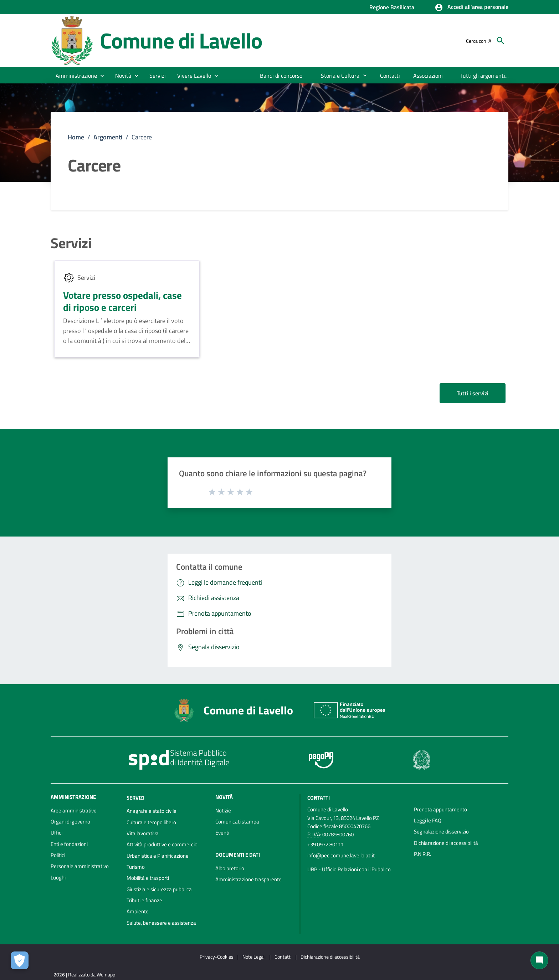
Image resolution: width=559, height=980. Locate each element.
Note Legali (254, 957)
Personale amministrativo (80, 866)
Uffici (57, 833)
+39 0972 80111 (325, 844)
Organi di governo (70, 822)
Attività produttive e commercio (162, 844)
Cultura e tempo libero (151, 822)
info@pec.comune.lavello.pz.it (341, 855)
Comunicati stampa (237, 822)
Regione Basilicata (392, 7)
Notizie (223, 810)
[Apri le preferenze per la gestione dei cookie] (20, 960)
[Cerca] (501, 41)
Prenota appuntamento (440, 809)
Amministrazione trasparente (248, 879)
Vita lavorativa (143, 833)
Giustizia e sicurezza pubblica (159, 889)
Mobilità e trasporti (148, 878)
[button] (471, 7)
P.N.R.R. (422, 854)
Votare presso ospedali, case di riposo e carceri (122, 301)
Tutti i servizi (473, 393)
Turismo (136, 867)
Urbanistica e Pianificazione (158, 856)
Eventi (222, 833)
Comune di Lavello (181, 40)
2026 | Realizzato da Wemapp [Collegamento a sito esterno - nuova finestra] (84, 974)
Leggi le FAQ (428, 820)
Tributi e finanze (144, 900)
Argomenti (108, 137)
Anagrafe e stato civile (152, 811)
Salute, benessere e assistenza (161, 923)
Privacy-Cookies (217, 957)
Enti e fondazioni (69, 844)
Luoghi (58, 878)
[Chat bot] (539, 960)
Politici (58, 855)
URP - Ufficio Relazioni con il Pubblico (349, 869)
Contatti (319, 797)
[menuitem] (281, 76)
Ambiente (138, 911)
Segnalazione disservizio (441, 832)
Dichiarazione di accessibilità (446, 843)
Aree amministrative (74, 810)
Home (76, 137)
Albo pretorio (230, 868)
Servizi (71, 243)
